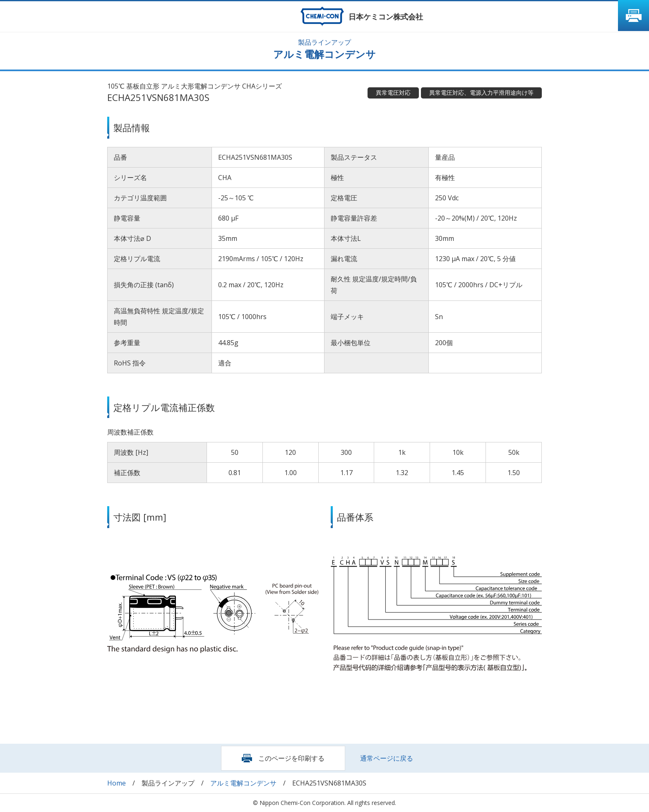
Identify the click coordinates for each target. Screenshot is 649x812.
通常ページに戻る (387, 758)
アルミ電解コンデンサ (243, 783)
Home (117, 783)
